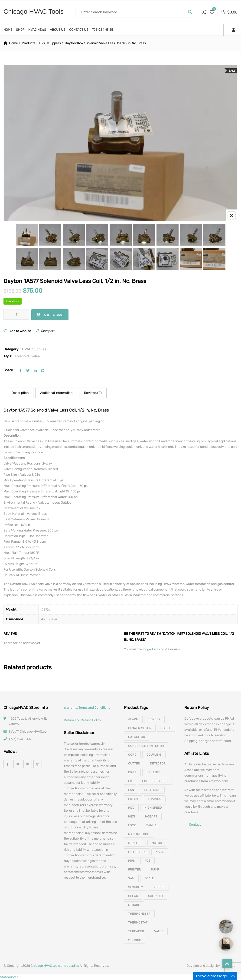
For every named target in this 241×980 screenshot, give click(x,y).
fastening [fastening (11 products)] (152, 790)
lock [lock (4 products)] (132, 825)
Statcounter (9, 977)
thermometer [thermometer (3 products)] (139, 914)
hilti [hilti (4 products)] (132, 816)
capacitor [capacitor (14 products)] (137, 737)
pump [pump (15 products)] (155, 869)
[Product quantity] (16, 314)
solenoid (22, 356)
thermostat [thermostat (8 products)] (138, 922)
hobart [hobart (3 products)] (151, 816)
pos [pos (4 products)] (148, 861)
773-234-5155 (103, 30)
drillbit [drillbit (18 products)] (153, 772)
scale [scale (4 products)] (149, 878)
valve (36, 356)
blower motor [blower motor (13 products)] (140, 728)
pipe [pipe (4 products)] (131, 861)
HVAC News (37, 30)
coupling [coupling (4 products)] (154, 755)
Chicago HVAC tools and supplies (55, 966)
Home (8, 30)
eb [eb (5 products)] (130, 781)
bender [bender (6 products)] (154, 719)
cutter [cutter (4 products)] (134, 763)
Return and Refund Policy (83, 720)
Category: (11, 349)
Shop (20, 30)
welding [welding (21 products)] (135, 940)
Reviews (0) (93, 393)
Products (29, 43)
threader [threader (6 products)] (136, 931)
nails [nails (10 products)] (160, 852)
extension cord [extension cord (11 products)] (155, 781)
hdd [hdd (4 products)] (131, 808)
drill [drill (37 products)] (132, 772)
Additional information (56, 393)
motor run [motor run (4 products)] (137, 852)
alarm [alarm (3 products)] (133, 719)
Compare (48, 331)
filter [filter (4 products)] (133, 799)
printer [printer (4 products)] (135, 869)
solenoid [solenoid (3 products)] (155, 896)
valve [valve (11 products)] (159, 931)
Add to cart (54, 315)
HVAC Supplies (50, 43)
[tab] (20, 393)
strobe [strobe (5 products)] (134, 905)
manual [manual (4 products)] (152, 825)
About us (58, 30)
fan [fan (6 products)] (131, 790)
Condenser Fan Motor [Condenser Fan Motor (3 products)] (146, 746)
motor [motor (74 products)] (157, 843)
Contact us (79, 30)
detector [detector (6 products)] (158, 763)
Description (20, 393)
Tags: (8, 356)
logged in (150, 649)
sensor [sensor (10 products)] (159, 887)
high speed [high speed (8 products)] (153, 808)
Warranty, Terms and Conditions (87, 708)
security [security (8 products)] (135, 887)
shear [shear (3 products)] (133, 896)
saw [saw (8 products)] (131, 878)
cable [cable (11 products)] (166, 728)
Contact (195, 825)
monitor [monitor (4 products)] (135, 843)
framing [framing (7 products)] (155, 799)
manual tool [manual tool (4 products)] (138, 834)
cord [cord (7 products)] (132, 755)
